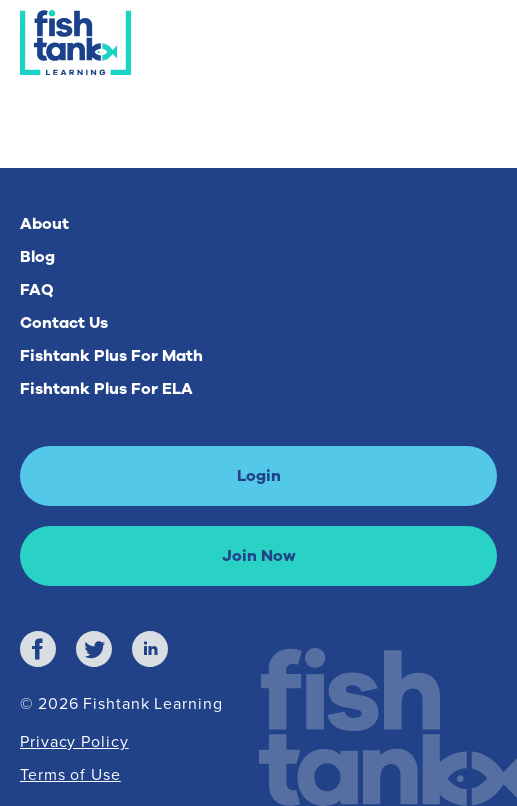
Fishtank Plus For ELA (106, 389)
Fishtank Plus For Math (111, 356)
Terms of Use (70, 774)
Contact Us (64, 323)
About (44, 224)
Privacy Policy (74, 741)
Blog (37, 257)
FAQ (37, 290)
